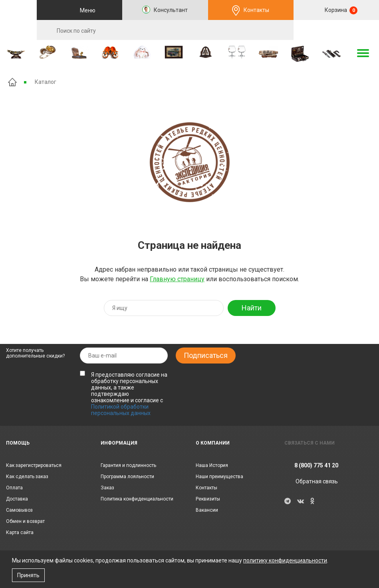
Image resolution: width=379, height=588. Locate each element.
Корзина (340, 10)
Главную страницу (177, 279)
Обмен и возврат (25, 521)
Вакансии (207, 510)
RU (336, 30)
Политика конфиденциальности (137, 499)
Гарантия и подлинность (128, 465)
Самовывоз (19, 510)
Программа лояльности (127, 477)
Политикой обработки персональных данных (121, 410)
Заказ (107, 488)
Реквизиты (208, 499)
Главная (12, 82)
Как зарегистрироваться (34, 465)
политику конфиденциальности (285, 560)
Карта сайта (20, 532)
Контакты (256, 10)
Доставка (17, 499)
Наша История (212, 465)
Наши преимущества (219, 477)
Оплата (14, 488)
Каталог (46, 82)
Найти (252, 308)
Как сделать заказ (27, 477)
